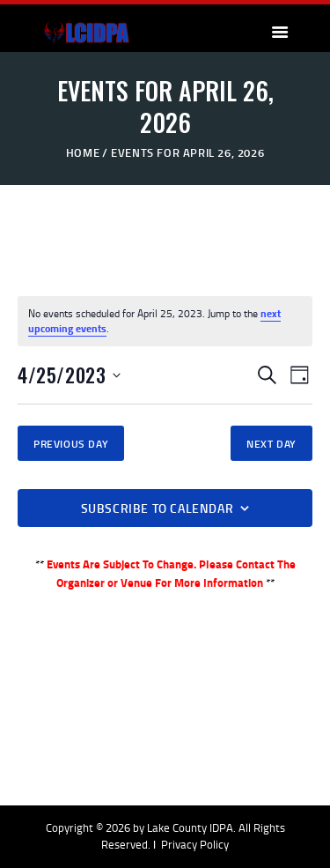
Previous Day (71, 444)
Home (83, 152)
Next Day (271, 444)
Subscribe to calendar (158, 508)
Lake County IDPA (190, 827)
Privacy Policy (195, 844)
